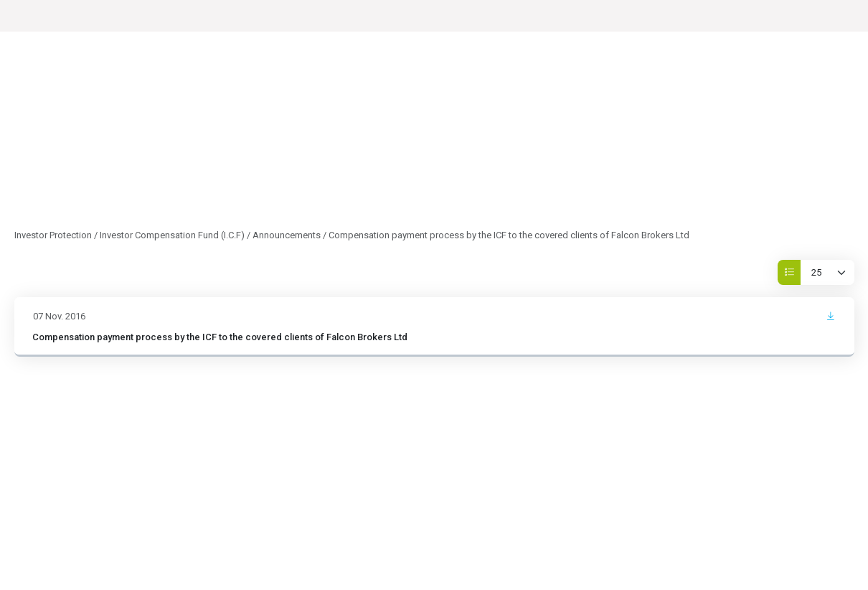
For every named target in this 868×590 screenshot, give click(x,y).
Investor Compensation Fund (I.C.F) (172, 235)
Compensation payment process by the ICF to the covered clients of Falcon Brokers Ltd (220, 337)
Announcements (287, 235)
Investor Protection (53, 235)
